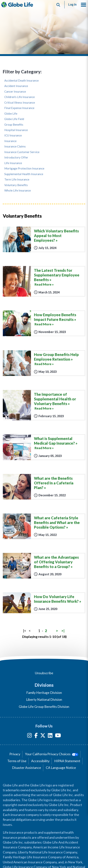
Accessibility (40, 761)
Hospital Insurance (16, 130)
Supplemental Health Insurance (24, 174)
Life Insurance (13, 163)
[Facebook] (36, 736)
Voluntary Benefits (16, 185)
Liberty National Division (44, 700)
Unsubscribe (44, 673)
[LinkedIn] (50, 736)
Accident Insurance (16, 86)
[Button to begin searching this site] (58, 5)
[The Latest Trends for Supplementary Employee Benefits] (44, 281)
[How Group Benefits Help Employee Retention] (44, 363)
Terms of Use (17, 761)
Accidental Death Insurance (21, 81)
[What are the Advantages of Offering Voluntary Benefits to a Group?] (44, 566)
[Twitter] (43, 736)
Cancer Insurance (15, 92)
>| (63, 631)
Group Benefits (14, 125)
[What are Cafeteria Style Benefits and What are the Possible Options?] (44, 526)
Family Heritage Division (44, 693)
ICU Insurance (13, 135)
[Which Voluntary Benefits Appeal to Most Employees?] (44, 239)
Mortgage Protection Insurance (24, 168)
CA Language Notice (61, 768)
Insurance (10, 141)
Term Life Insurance (17, 179)
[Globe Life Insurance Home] (17, 5)
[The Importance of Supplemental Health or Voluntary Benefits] (44, 405)
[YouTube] (58, 736)
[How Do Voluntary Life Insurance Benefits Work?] (44, 603)
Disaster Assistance (27, 768)
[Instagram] (30, 736)
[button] (83, 5)
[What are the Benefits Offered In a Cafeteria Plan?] (44, 487)
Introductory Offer (16, 157)
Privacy (15, 754)
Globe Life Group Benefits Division (44, 707)
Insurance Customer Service (22, 152)
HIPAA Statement (67, 761)
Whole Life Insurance (18, 190)
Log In (72, 5)
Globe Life (11, 114)
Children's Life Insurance (20, 97)
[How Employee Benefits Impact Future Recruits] (44, 323)
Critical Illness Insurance (20, 103)
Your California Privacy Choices (52, 754)
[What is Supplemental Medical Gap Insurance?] (44, 447)
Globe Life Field (14, 119)
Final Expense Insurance (19, 108)
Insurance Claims (15, 146)
